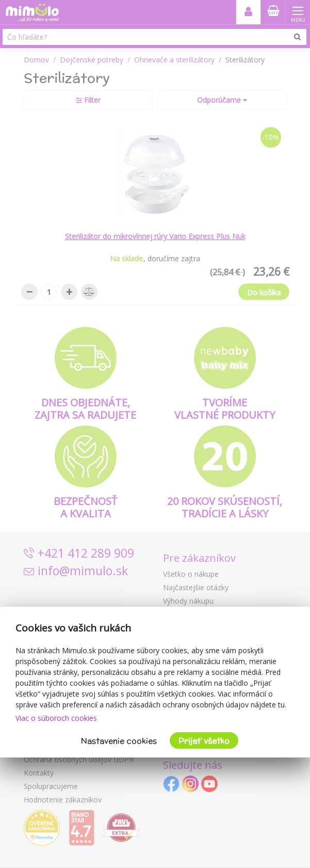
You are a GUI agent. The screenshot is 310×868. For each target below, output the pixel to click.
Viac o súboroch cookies (56, 718)
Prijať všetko (204, 741)
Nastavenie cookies (119, 741)
